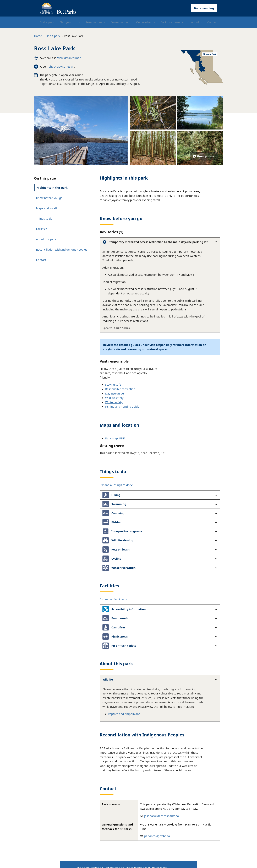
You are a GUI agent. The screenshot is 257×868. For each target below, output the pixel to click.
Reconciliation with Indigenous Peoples (62, 250)
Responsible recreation (120, 389)
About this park (46, 239)
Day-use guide (114, 393)
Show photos (204, 156)
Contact (41, 260)
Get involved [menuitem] (144, 22)
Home (38, 36)
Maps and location (48, 208)
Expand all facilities (114, 599)
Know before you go (49, 198)
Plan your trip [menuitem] (68, 22)
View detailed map (69, 58)
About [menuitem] (195, 22)
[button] (160, 242)
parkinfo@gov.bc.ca (157, 836)
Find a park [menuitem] (47, 22)
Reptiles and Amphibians (124, 714)
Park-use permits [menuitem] (172, 22)
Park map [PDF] (115, 438)
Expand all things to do (116, 485)
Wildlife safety (114, 398)
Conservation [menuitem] (119, 22)
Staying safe (113, 385)
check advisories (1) (62, 67)
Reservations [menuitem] (94, 22)
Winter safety (114, 402)
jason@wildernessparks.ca (162, 816)
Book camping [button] (204, 8)
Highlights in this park (52, 188)
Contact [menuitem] (212, 22)
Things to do (44, 219)
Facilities (42, 229)
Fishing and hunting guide (122, 407)
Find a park (53, 36)
